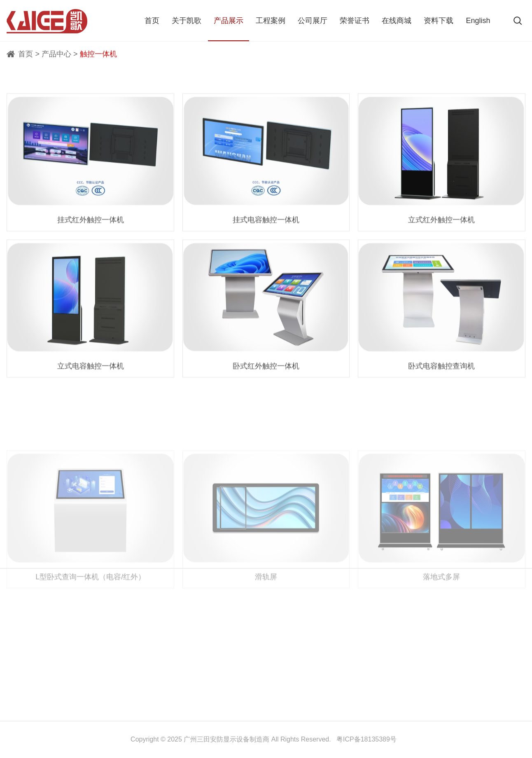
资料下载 (439, 21)
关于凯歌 (187, 21)
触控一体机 (98, 54)
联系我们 (35, 621)
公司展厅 (313, 21)
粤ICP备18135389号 (366, 739)
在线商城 (397, 21)
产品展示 (229, 21)
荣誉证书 (355, 21)
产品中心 (56, 54)
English (478, 21)
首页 (152, 21)
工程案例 (271, 21)
